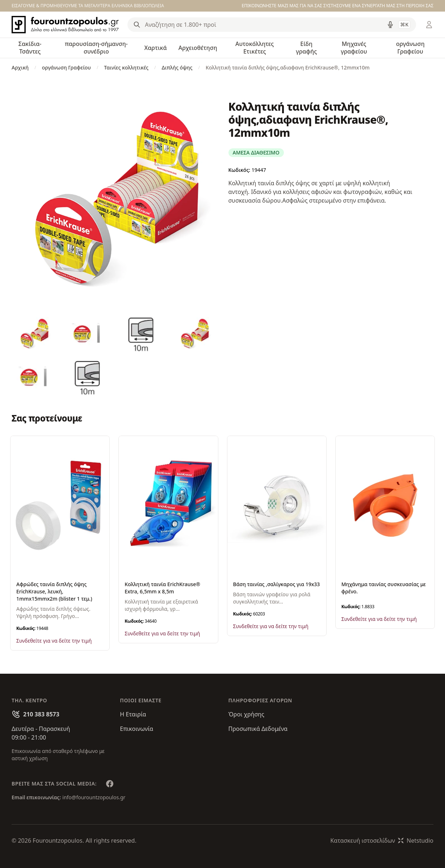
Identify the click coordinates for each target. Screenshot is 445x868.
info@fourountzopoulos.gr (94, 797)
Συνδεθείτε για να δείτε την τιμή (54, 641)
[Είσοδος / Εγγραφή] (429, 25)
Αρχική (20, 67)
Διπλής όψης (177, 67)
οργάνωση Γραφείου (410, 48)
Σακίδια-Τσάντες (30, 48)
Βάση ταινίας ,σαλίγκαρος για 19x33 (277, 584)
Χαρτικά (155, 48)
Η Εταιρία (133, 714)
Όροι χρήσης (246, 714)
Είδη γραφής (306, 48)
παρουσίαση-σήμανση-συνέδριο (96, 48)
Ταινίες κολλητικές (126, 67)
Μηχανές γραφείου (354, 48)
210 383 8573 (41, 714)
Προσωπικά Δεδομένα (258, 729)
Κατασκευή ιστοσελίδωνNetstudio (382, 841)
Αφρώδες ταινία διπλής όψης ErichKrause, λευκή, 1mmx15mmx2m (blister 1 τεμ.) (54, 591)
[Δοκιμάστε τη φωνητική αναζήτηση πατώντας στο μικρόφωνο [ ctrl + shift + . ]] (390, 25)
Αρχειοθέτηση (198, 48)
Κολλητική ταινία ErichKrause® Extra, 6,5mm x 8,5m (162, 588)
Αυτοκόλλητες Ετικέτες (255, 48)
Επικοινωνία (137, 729)
